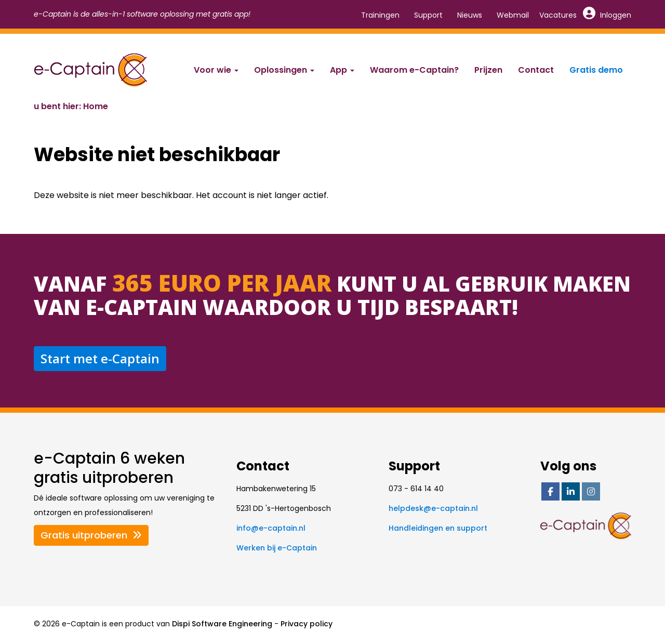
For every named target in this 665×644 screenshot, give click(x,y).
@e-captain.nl (271, 528)
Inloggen (607, 15)
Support (428, 15)
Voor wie (216, 70)
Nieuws (470, 15)
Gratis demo (596, 70)
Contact (536, 70)
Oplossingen (284, 70)
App (342, 70)
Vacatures (558, 15)
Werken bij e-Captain (277, 548)
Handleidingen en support (438, 528)
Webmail (513, 15)
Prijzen (488, 70)
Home (96, 106)
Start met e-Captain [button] (100, 358)
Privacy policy (307, 624)
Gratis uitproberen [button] (91, 535)
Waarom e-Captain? (414, 70)
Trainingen (380, 15)
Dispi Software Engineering (222, 624)
